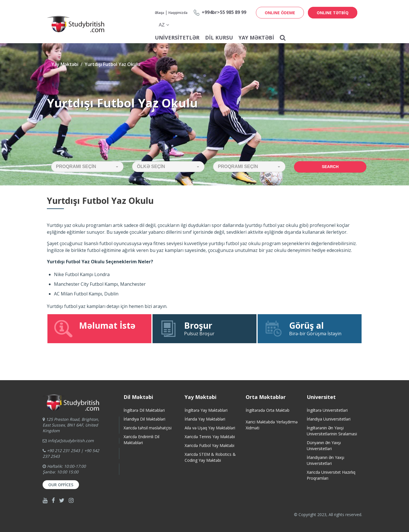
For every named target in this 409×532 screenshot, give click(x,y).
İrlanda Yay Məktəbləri (205, 419)
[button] (87, 167)
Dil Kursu (219, 38)
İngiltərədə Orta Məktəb (268, 410)
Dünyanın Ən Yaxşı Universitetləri (324, 446)
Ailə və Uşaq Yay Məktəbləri (210, 428)
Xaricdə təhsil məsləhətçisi (148, 428)
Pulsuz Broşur (204, 328)
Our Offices (61, 485)
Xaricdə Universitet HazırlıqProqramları (331, 475)
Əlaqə (159, 13)
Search (330, 167)
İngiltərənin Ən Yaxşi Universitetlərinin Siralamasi (332, 431)
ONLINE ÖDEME (280, 13)
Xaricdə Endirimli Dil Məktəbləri (141, 440)
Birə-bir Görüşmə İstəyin (310, 328)
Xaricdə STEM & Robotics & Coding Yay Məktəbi (210, 457)
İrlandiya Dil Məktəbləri (144, 419)
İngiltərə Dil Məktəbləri (144, 410)
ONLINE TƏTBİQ (333, 13)
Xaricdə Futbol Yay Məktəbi (209, 445)
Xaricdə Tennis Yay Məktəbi (210, 437)
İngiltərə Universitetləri (327, 410)
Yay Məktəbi (256, 38)
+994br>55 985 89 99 (224, 12)
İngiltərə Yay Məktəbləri (206, 410)
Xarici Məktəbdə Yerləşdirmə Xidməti (272, 425)
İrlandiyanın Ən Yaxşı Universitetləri (325, 460)
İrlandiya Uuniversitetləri (329, 419)
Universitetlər (177, 38)
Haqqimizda (178, 13)
